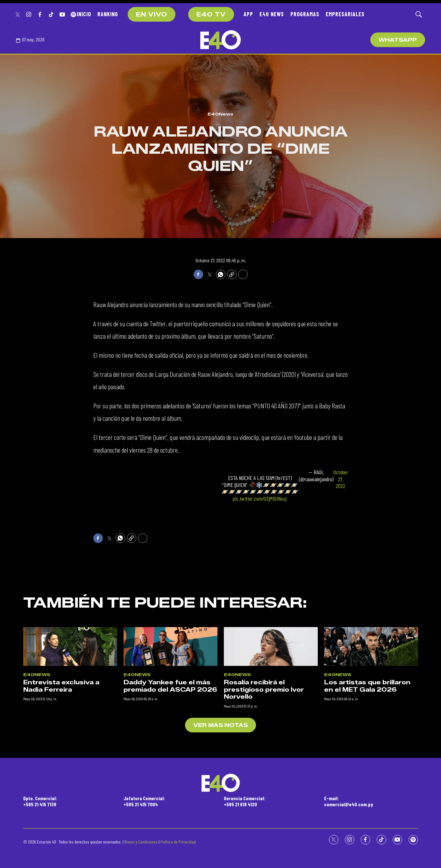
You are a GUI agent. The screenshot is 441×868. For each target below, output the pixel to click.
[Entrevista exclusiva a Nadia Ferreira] (70, 760)
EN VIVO (152, 15)
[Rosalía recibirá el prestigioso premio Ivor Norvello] (271, 760)
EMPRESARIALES (345, 14)
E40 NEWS (272, 14)
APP (248, 14)
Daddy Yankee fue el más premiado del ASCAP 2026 (170, 800)
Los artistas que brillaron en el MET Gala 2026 (367, 800)
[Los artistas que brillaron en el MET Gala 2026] (371, 760)
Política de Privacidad (178, 842)
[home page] (220, 40)
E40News (220, 114)
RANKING (108, 14)
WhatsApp (398, 40)
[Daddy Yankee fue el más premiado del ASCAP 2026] (171, 760)
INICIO (84, 14)
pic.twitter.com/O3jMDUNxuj (260, 498)
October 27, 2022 (341, 479)
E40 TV (211, 15)
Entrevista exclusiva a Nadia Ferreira (61, 800)
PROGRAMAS (305, 14)
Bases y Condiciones (141, 842)
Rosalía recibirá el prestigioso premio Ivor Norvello (264, 803)
